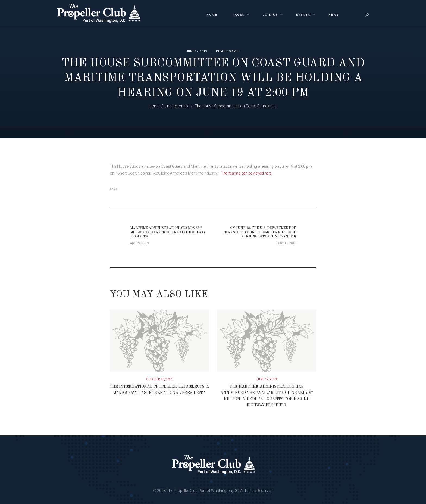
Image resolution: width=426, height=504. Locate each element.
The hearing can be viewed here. (248, 173)
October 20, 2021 (159, 380)
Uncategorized (227, 51)
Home (154, 106)
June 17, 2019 (197, 51)
